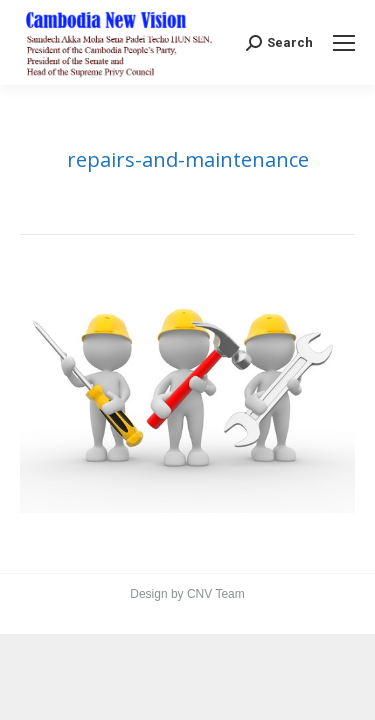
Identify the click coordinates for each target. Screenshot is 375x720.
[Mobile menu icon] (344, 43)
